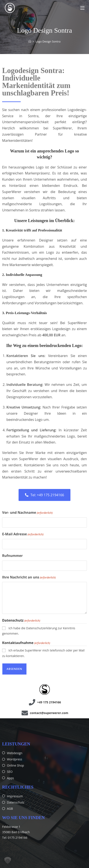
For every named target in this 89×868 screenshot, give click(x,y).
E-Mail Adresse (23, 534)
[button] (8, 860)
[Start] (30, 41)
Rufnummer (12, 556)
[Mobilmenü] (82, 8)
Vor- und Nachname (27, 513)
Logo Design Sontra (48, 41)
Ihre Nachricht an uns (29, 577)
